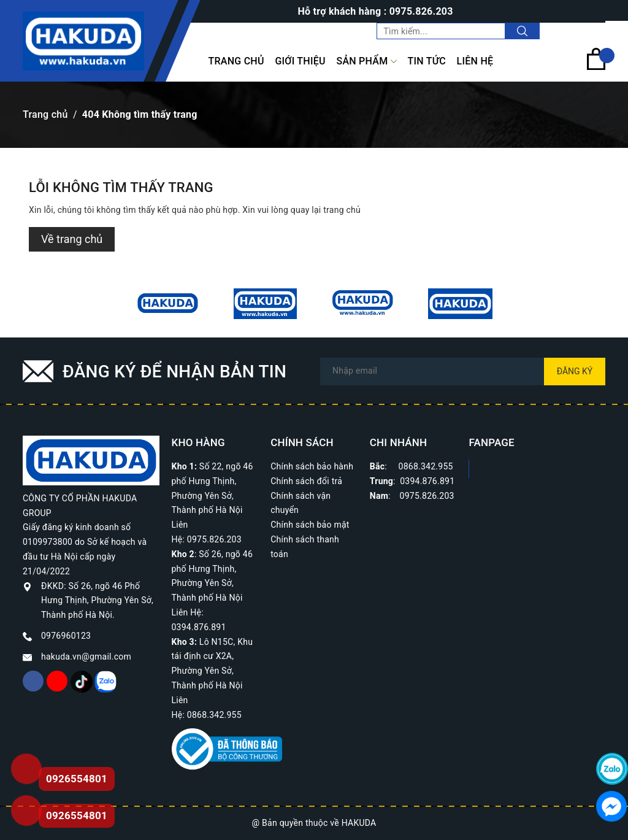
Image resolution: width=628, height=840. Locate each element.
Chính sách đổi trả (306, 481)
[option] (168, 304)
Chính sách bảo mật (310, 525)
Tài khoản (580, 31)
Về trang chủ (72, 239)
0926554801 (77, 815)
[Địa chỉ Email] (463, 372)
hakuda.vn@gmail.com (86, 657)
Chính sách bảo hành (312, 466)
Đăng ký (575, 371)
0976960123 (66, 636)
